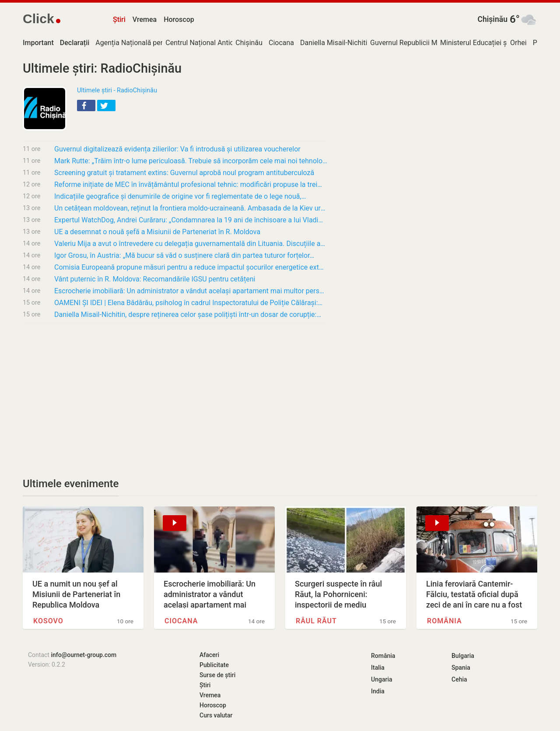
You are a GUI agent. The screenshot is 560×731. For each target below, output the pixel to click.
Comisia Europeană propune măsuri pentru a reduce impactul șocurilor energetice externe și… (191, 267)
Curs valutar (216, 715)
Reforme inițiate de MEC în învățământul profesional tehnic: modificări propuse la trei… (188, 185)
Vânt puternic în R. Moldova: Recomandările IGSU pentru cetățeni (155, 279)
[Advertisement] (175, 395)
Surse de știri (217, 675)
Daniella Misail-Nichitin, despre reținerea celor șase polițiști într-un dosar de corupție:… (188, 315)
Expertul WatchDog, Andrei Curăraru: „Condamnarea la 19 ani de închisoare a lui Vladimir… (191, 220)
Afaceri (209, 655)
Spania (461, 668)
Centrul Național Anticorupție (210, 43)
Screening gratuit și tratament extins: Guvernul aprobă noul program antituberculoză (184, 173)
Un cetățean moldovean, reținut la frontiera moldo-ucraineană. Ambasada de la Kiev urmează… (191, 208)
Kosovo (48, 621)
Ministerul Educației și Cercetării (490, 43)
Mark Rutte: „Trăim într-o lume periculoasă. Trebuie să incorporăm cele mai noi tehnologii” (191, 161)
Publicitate (214, 665)
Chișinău (492, 19)
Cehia (459, 679)
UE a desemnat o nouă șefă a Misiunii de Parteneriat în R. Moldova (157, 232)
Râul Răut (316, 621)
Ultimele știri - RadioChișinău (117, 90)
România (444, 621)
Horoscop (179, 19)
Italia (378, 668)
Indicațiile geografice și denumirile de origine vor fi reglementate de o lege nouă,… (180, 196)
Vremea (145, 19)
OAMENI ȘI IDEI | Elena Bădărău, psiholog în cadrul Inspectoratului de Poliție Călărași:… (188, 303)
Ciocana (281, 43)
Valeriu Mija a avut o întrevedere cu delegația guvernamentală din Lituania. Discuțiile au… (191, 244)
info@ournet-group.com (84, 655)
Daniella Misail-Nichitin (336, 43)
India (378, 691)
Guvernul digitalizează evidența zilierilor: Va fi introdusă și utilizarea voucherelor (177, 149)
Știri (119, 19)
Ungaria (382, 679)
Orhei (518, 43)
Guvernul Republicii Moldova (414, 43)
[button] (86, 105)
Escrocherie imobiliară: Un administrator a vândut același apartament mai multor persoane (191, 291)
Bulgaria (463, 656)
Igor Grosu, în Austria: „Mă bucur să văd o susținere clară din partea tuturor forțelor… (184, 255)
